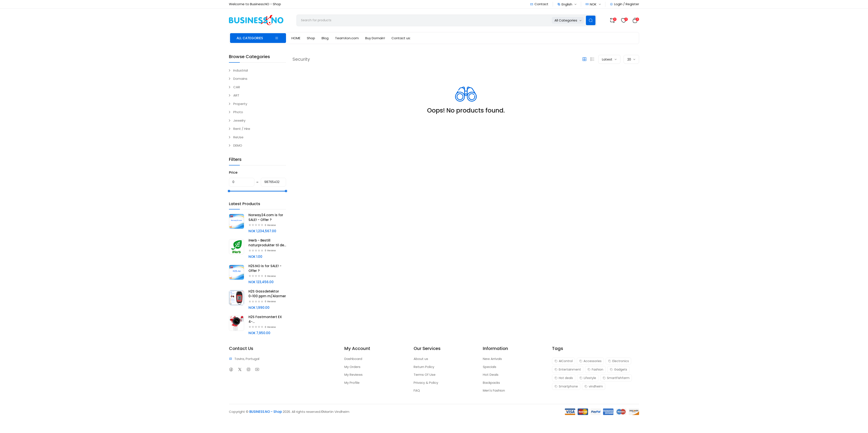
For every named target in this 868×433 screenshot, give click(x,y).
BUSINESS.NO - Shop (266, 412)
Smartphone (566, 386)
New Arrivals (492, 359)
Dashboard (353, 359)
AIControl (564, 361)
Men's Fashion (494, 390)
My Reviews (353, 375)
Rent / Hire (242, 129)
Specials (490, 367)
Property (240, 104)
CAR (237, 87)
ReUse (238, 137)
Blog (325, 38)
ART (236, 95)
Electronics (618, 361)
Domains (240, 79)
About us (421, 359)
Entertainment (568, 369)
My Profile (352, 383)
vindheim (594, 386)
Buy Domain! (375, 38)
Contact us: (401, 38)
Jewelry (239, 120)
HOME (296, 38)
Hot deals (564, 378)
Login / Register (624, 4)
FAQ (417, 390)
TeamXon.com (347, 38)
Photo (238, 112)
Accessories (590, 361)
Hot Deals (491, 375)
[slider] (229, 191)
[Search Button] (591, 20)
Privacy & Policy (426, 383)
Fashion (595, 369)
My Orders (352, 367)
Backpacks (491, 383)
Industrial (241, 70)
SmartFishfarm (616, 378)
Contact (539, 4)
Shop (311, 38)
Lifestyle (588, 378)
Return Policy (424, 367)
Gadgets (618, 369)
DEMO (238, 145)
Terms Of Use (425, 375)
